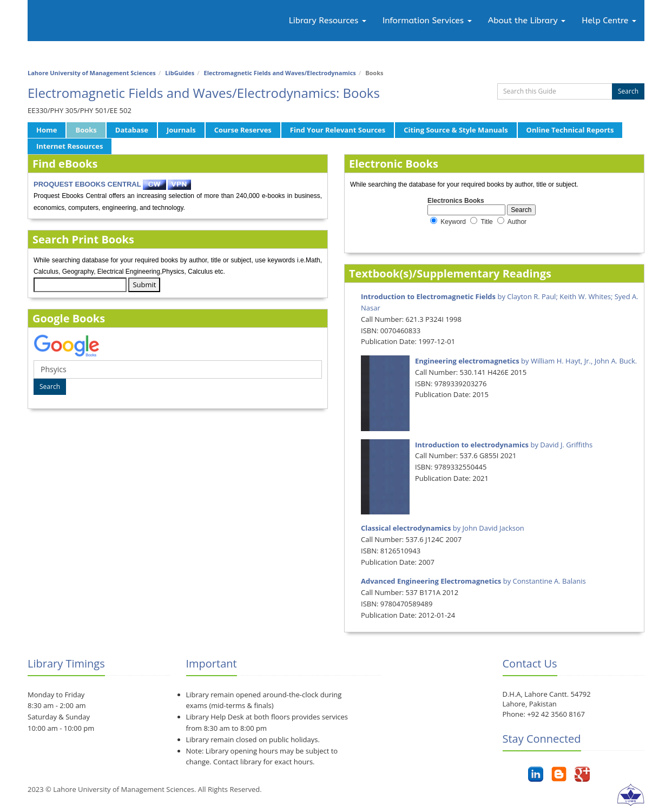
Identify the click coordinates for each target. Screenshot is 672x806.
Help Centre (609, 21)
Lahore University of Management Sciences (92, 73)
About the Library (527, 21)
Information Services (427, 21)
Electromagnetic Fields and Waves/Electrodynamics (280, 73)
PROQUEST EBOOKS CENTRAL (87, 184)
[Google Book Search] (178, 369)
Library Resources (328, 21)
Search (628, 91)
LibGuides (180, 73)
